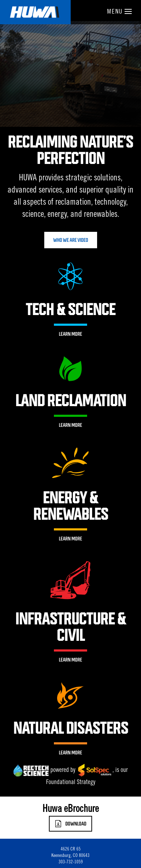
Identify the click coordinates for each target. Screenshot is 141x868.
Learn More (70, 334)
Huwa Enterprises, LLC (35, 12)
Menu (119, 12)
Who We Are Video (71, 240)
